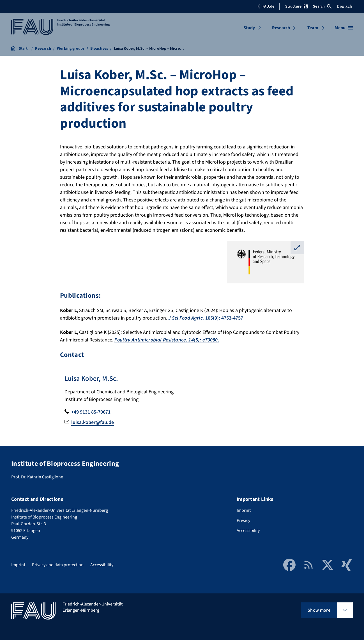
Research (281, 28)
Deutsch (345, 6)
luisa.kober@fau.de (93, 422)
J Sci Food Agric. (187, 318)
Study (249, 28)
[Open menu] (344, 28)
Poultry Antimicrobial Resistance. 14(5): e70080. (167, 340)
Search (322, 6)
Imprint (244, 510)
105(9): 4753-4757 (224, 318)
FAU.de (266, 6)
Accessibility (248, 531)
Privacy (243, 520)
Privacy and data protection (58, 565)
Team (313, 28)
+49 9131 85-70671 (91, 412)
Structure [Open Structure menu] (296, 6)
